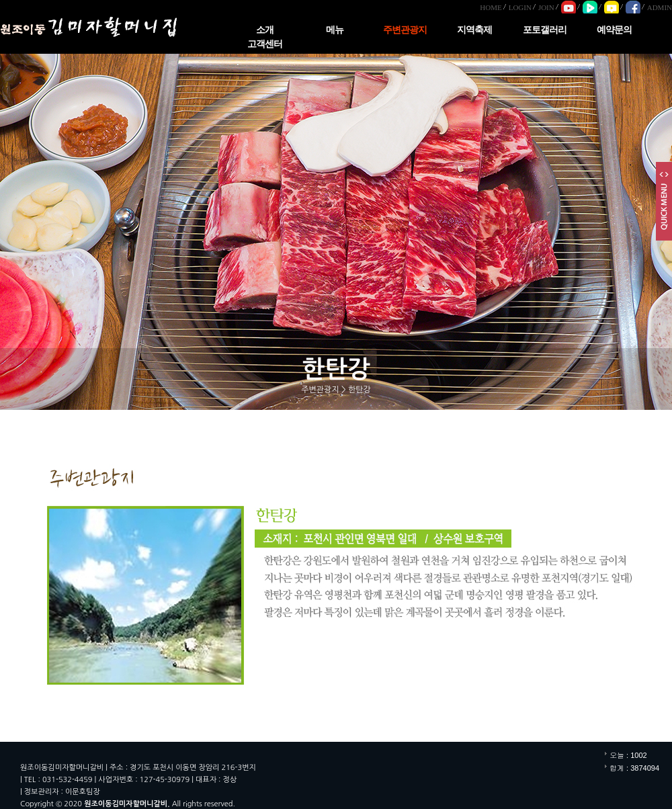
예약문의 (614, 30)
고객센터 (265, 44)
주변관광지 (405, 30)
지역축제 (474, 30)
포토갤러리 (545, 30)
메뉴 (335, 30)
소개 (265, 30)
